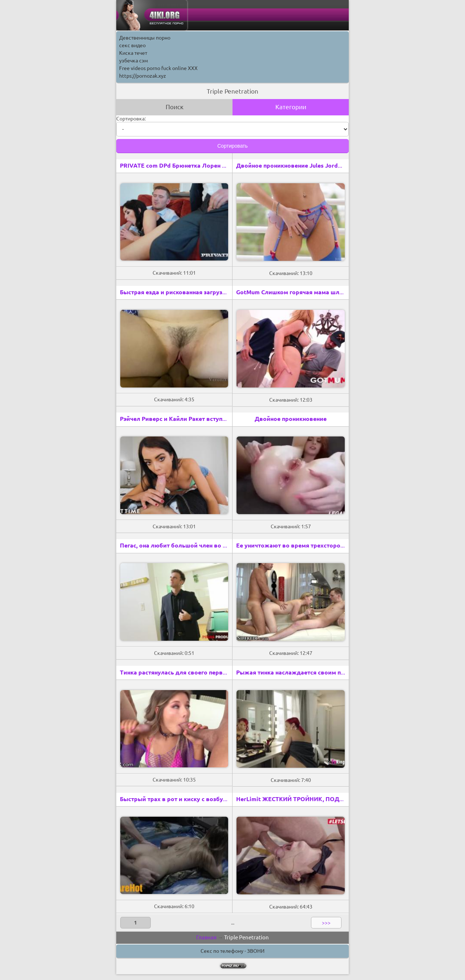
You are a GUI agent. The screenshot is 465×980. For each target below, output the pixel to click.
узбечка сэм (134, 61)
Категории (291, 107)
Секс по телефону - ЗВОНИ (232, 951)
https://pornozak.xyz (143, 76)
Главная (206, 937)
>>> (326, 923)
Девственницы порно (145, 38)
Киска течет (133, 53)
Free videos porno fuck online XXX (158, 68)
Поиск (175, 107)
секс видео (132, 45)
